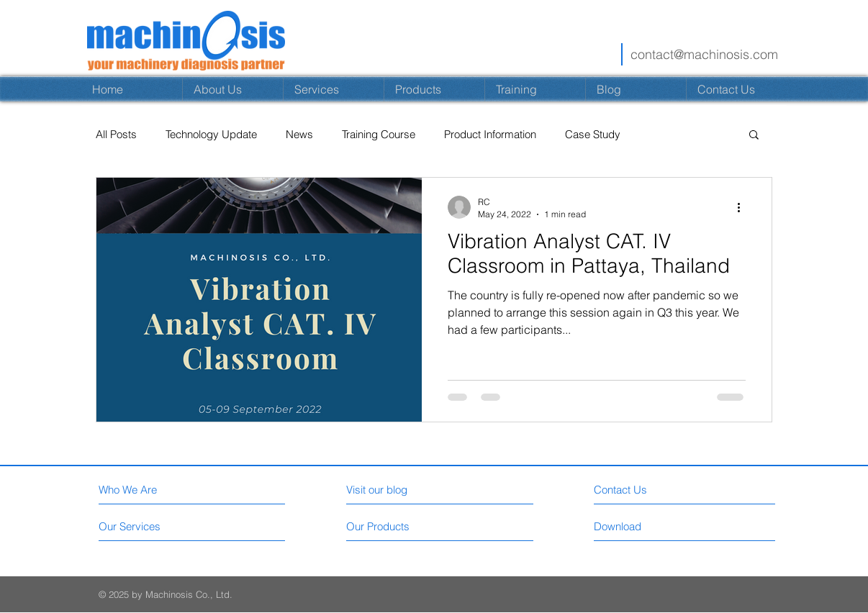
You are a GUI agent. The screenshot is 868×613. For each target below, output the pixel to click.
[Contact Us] (682, 490)
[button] (754, 136)
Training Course (379, 134)
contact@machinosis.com (704, 54)
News (299, 134)
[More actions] (743, 207)
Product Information (490, 134)
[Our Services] (153, 526)
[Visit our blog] (409, 490)
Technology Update (211, 134)
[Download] (682, 526)
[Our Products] (401, 526)
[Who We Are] (161, 490)
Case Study (593, 134)
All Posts (116, 134)
